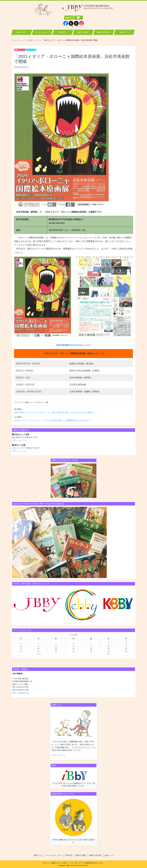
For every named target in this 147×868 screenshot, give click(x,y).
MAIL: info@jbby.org (21, 693)
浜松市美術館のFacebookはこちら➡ (74, 345)
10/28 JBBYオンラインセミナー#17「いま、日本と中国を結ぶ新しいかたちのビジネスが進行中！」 (56, 412)
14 (91, 646)
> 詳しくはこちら (19, 440)
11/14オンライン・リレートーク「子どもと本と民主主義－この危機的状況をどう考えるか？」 (53, 420)
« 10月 (38, 654)
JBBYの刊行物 (103, 32)
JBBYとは (21, 32)
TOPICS (62, 32)
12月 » (109, 654)
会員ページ (125, 32)
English (69, 18)
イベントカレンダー (43, 33)
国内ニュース (20, 50)
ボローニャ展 (31, 50)
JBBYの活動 (82, 32)
